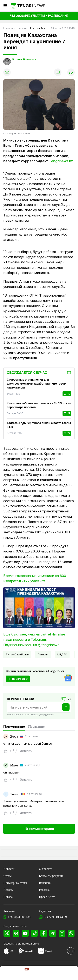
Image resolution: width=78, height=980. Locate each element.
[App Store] (6, 951)
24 (67, 433)
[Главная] (28, 6)
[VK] (16, 933)
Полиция (43, 654)
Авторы (8, 890)
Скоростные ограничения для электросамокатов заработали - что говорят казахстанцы (38, 384)
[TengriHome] (24, 973)
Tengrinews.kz (61, 161)
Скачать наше (13, 944)
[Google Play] (21, 951)
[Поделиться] (71, 72)
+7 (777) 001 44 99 (55, 917)
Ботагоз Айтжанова (24, 59)
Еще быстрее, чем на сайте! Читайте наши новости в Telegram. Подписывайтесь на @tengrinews (34, 639)
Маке (14, 765)
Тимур (15, 794)
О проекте (45, 869)
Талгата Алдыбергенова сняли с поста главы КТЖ (39, 425)
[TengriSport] (40, 973)
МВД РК (62, 654)
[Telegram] (53, 933)
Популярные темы (15, 883)
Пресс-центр (47, 897)
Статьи (8, 876)
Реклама (44, 890)
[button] (70, 973)
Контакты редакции (52, 876)
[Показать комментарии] (58, 72)
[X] (7, 933)
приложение (31, 944)
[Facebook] (44, 933)
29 (67, 413)
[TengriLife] (55, 973)
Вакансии (45, 883)
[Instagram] (62, 933)
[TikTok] (34, 933)
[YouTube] (25, 933)
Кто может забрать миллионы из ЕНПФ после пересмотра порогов (39, 405)
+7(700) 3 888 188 (19, 917)
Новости (9, 869)
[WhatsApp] (71, 933)
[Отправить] (66, 707)
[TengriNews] (8, 973)
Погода (8, 897)
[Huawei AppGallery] (41, 951)
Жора (14, 736)
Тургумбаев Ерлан (17, 654)
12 (67, 394)
